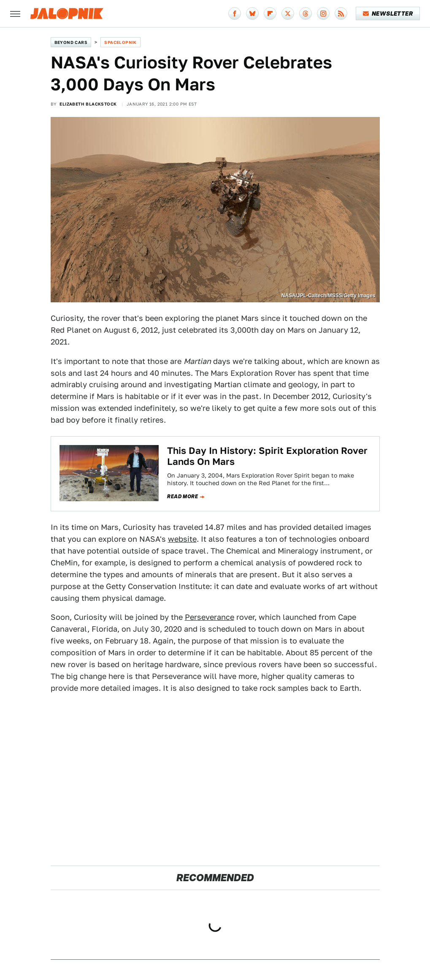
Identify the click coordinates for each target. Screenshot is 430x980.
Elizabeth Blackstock (88, 104)
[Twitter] (288, 14)
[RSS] (341, 14)
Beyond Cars (71, 42)
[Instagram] (323, 14)
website (182, 539)
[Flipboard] (270, 14)
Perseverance (210, 617)
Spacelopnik (120, 42)
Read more (183, 497)
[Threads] (306, 14)
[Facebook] (235, 14)
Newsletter (388, 14)
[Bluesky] (252, 14)
